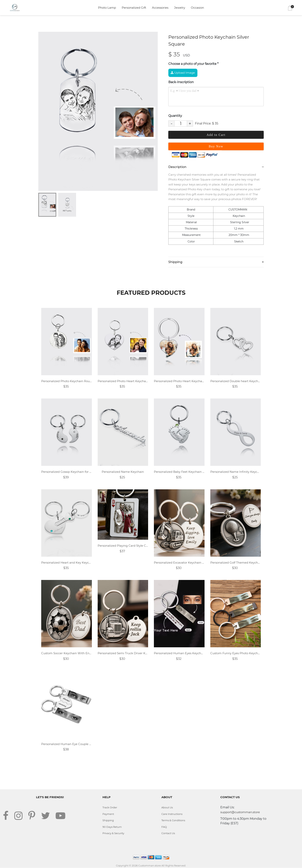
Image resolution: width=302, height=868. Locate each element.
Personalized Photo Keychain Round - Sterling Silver (67, 381)
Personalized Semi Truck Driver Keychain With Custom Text (123, 653)
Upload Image (183, 73)
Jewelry (180, 8)
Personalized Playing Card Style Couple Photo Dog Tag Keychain (123, 546)
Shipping (108, 820)
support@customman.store (240, 812)
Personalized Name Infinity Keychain (236, 472)
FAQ (164, 827)
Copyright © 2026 (127, 866)
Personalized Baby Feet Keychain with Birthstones (179, 472)
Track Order (110, 808)
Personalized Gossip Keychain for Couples (67, 472)
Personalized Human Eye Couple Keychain (67, 744)
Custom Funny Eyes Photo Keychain (236, 653)
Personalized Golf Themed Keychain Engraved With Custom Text (236, 563)
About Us (167, 808)
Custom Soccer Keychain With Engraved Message (67, 653)
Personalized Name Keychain (123, 472)
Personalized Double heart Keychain (236, 381)
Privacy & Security (114, 833)
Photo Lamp (107, 8)
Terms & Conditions (173, 820)
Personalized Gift (134, 8)
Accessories (160, 8)
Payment (108, 814)
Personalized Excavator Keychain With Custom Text (179, 563)
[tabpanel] (98, 111)
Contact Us (168, 833)
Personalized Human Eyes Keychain (179, 653)
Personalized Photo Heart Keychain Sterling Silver (123, 381)
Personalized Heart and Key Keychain (67, 563)
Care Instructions (172, 814)
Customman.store (150, 866)
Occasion (197, 8)
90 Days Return (112, 827)
